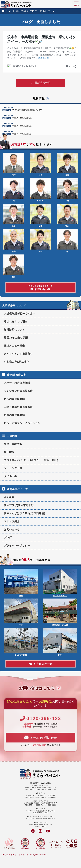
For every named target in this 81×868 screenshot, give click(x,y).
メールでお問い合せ (40, 743)
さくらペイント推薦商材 (18, 354)
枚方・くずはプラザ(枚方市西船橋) (24, 513)
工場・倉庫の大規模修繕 (18, 407)
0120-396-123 (40, 724)
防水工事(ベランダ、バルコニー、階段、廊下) (31, 460)
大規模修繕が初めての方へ (20, 313)
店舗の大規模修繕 (14, 415)
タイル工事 (10, 476)
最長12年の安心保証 (16, 338)
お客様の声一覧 (40, 664)
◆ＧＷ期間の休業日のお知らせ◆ (40, 109)
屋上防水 (9, 452)
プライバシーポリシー (17, 546)
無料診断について (14, 330)
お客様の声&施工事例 (17, 362)
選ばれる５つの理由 (16, 322)
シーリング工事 (13, 468)
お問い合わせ (40, 288)
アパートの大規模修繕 (17, 383)
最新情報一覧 (41, 83)
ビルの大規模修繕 (14, 399)
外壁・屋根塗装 (13, 444)
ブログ (8, 537)
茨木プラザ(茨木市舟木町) (19, 505)
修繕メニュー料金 (14, 346)
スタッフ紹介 (12, 521)
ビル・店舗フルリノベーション (22, 423)
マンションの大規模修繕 (18, 391)
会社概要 (9, 497)
